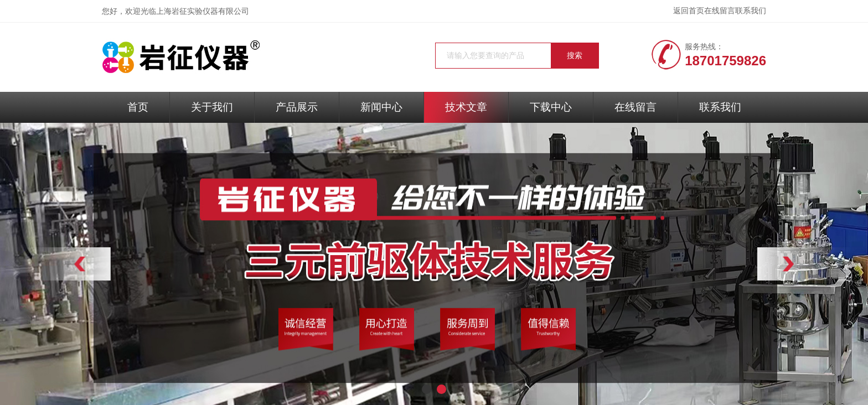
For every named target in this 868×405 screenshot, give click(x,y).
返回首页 (689, 11)
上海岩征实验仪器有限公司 (203, 11)
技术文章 (466, 107)
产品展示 (297, 107)
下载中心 (551, 107)
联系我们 (751, 11)
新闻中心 (381, 107)
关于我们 (212, 107)
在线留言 (720, 11)
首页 (138, 107)
